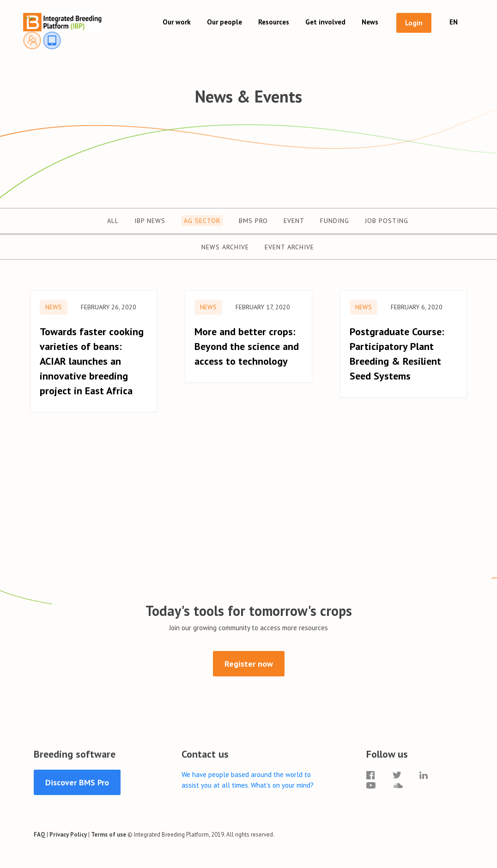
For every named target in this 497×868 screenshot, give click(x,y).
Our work (177, 22)
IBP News (150, 221)
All (113, 221)
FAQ (39, 835)
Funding (335, 221)
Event (294, 221)
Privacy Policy (68, 835)
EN (454, 22)
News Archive (225, 247)
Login (414, 23)
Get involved (325, 22)
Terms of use (109, 835)
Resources (274, 22)
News (370, 22)
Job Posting (387, 221)
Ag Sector (202, 221)
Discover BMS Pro (77, 782)
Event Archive (289, 247)
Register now (249, 664)
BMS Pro (253, 221)
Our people (224, 22)
